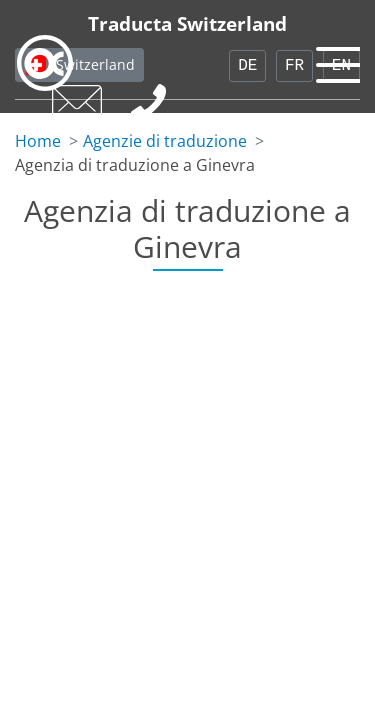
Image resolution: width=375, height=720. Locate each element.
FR (294, 66)
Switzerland (95, 64)
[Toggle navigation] (335, 60)
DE (247, 66)
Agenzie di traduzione (165, 141)
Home (38, 141)
